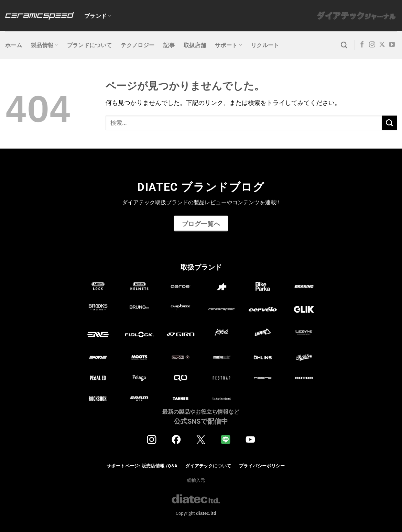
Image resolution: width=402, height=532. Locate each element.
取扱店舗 (195, 45)
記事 (169, 45)
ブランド (98, 16)
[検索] (344, 45)
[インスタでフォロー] (372, 45)
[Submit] (389, 123)
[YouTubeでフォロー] (392, 45)
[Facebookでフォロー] (362, 45)
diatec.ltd (206, 513)
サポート (229, 45)
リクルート (265, 45)
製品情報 (45, 45)
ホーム (14, 45)
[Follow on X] (382, 45)
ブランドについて (90, 45)
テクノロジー (138, 45)
